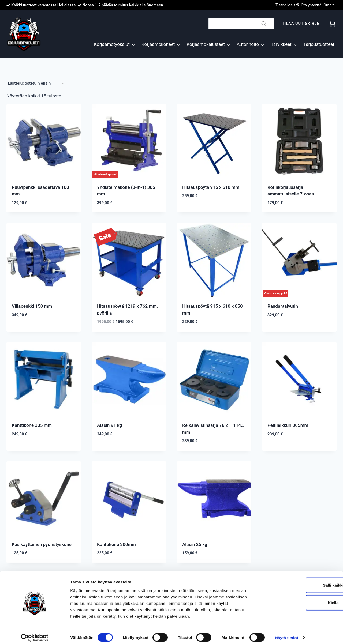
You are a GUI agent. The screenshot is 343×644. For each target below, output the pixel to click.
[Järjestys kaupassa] (36, 84)
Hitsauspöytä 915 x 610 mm (211, 187)
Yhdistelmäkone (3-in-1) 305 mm (126, 191)
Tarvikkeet (281, 44)
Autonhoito (248, 44)
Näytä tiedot (287, 633)
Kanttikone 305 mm (32, 425)
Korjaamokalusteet (206, 44)
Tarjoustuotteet (319, 44)
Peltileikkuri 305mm (288, 425)
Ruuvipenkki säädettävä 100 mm (40, 191)
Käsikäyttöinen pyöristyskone (42, 544)
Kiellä (298, 598)
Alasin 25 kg (195, 544)
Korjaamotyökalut (112, 44)
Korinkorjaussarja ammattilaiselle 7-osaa (291, 191)
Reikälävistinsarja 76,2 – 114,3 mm (213, 429)
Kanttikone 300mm (116, 544)
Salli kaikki (298, 581)
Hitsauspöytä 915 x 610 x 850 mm (212, 310)
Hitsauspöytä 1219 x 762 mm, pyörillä (127, 310)
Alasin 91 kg (109, 425)
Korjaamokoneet (158, 44)
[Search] (241, 24)
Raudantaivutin (283, 306)
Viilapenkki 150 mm (32, 306)
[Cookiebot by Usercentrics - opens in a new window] (35, 634)
